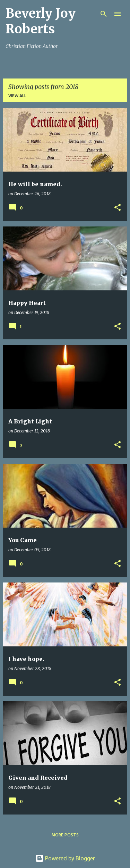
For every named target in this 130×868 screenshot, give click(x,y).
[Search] (104, 14)
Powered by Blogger (65, 858)
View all (17, 96)
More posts (65, 835)
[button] (118, 208)
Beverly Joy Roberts (41, 21)
